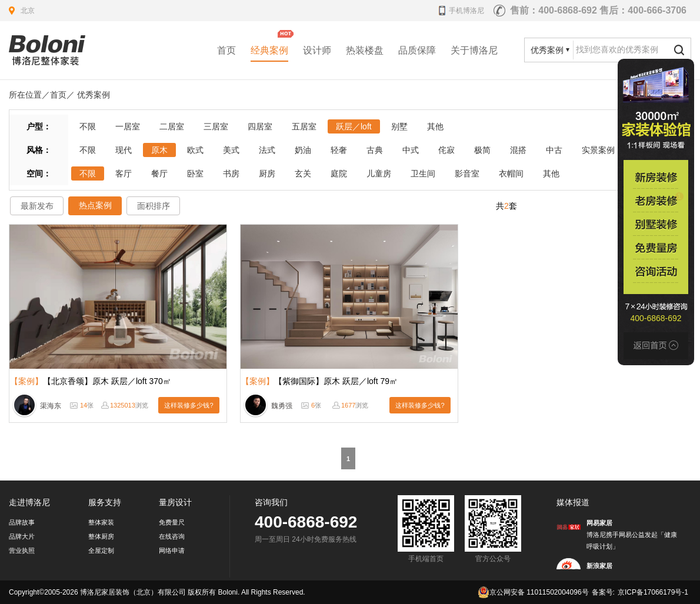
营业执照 (22, 550)
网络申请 (172, 550)
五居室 (304, 126)
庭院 (339, 173)
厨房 (267, 173)
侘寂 (446, 150)
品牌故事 (22, 522)
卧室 (195, 173)
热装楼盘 (365, 50)
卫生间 (423, 173)
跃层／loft (354, 126)
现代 (124, 150)
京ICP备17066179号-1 (653, 592)
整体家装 (101, 522)
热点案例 (95, 205)
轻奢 (339, 150)
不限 (88, 126)
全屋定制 (101, 550)
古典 (375, 150)
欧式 (195, 150)
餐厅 (159, 173)
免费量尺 (172, 522)
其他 (435, 126)
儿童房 (379, 173)
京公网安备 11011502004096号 (533, 592)
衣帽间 (511, 173)
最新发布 (37, 206)
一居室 (128, 126)
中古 (554, 150)
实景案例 (598, 150)
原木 (159, 150)
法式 (267, 150)
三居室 (216, 126)
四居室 (260, 126)
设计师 (317, 50)
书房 (231, 173)
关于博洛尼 (474, 50)
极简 (482, 150)
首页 (226, 50)
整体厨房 (101, 536)
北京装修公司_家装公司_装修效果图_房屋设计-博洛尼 (47, 50)
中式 (411, 150)
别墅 (399, 126)
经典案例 (269, 50)
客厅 (124, 173)
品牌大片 (22, 536)
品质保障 (417, 50)
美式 (231, 150)
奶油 (303, 150)
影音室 (467, 173)
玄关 (303, 173)
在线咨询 (172, 536)
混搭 (518, 150)
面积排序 (154, 206)
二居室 (172, 126)
